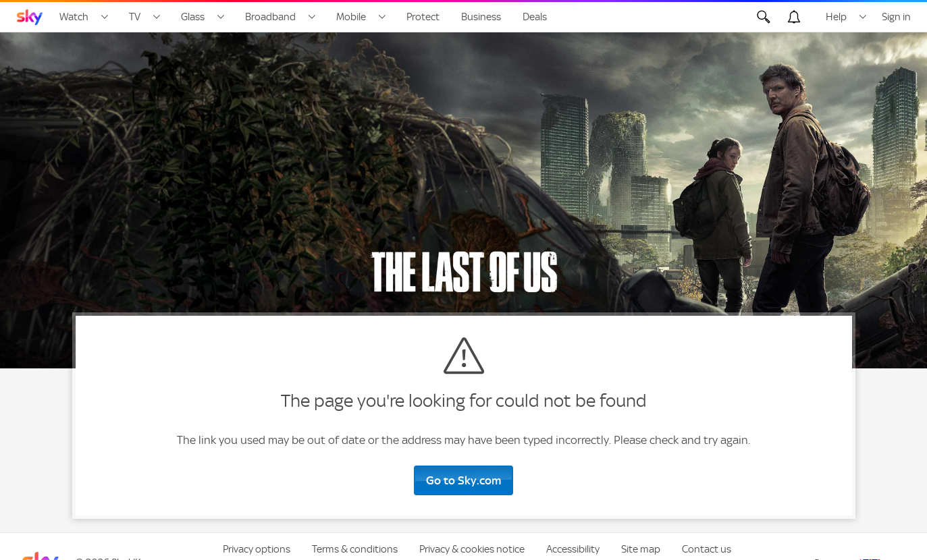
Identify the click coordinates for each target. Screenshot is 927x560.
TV (135, 17)
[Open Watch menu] (105, 17)
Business (481, 17)
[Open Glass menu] (221, 17)
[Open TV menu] (157, 17)
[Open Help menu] (863, 17)
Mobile (351, 17)
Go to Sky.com (463, 480)
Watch (74, 17)
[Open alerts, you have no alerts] (794, 17)
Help (836, 17)
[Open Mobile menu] (382, 17)
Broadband (270, 17)
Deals (535, 17)
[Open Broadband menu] (312, 17)
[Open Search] (764, 17)
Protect (423, 17)
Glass (193, 17)
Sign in (896, 17)
